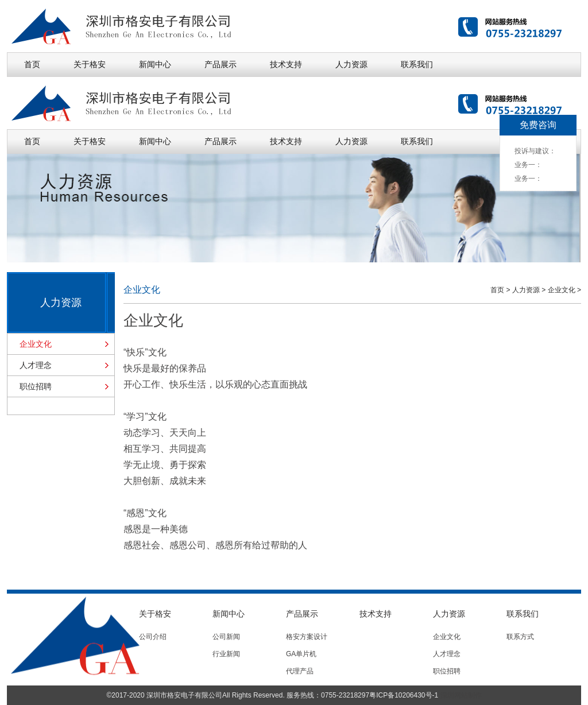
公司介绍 (153, 637)
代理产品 (300, 671)
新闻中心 (155, 64)
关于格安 (90, 64)
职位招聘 (36, 386)
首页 (32, 64)
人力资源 (351, 64)
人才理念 (36, 365)
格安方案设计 (307, 637)
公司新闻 (226, 637)
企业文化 (36, 344)
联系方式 (520, 637)
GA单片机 (301, 654)
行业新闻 (226, 654)
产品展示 (220, 64)
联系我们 (417, 64)
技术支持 (286, 64)
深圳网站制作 (461, 695)
